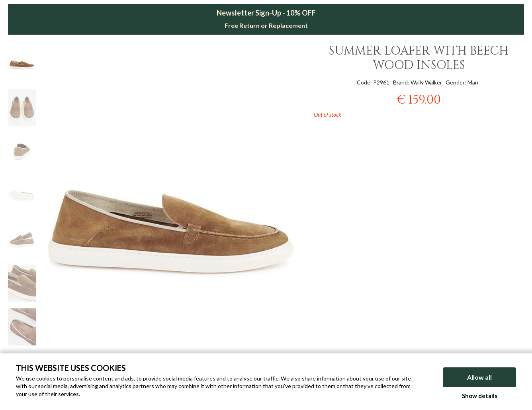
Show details (480, 396)
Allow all (479, 377)
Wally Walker (426, 82)
